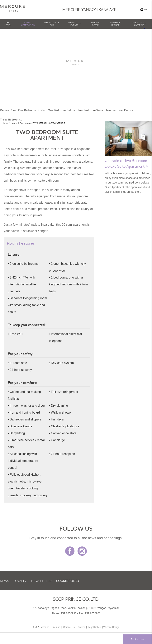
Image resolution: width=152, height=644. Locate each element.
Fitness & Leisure (115, 24)
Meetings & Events (74, 24)
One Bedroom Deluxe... (62, 110)
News (5, 581)
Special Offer (95, 24)
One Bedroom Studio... (32, 110)
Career (81, 627)
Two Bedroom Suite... (91, 110)
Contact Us (69, 627)
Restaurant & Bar (52, 24)
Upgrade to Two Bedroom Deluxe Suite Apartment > (126, 163)
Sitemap (56, 627)
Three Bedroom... (11, 120)
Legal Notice (95, 627)
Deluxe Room (9, 110)
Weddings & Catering (139, 24)
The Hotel (7, 24)
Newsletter (41, 581)
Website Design (111, 627)
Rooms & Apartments (28, 24)
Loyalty (20, 581)
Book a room (138, 639)
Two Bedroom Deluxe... (120, 110)
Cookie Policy (68, 581)
